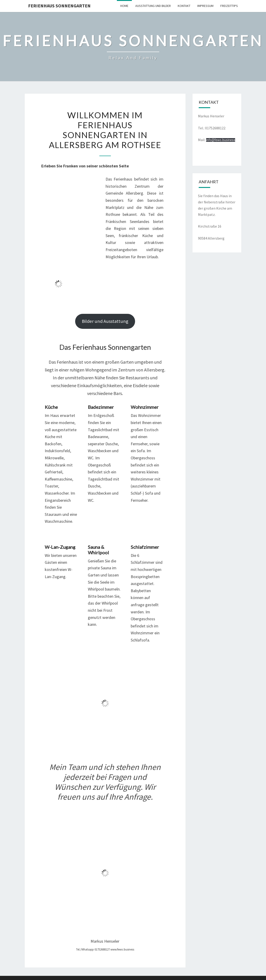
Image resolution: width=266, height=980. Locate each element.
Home (124, 6)
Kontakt (184, 6)
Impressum (205, 6)
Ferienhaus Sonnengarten (59, 6)
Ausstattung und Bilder (153, 6)
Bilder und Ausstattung (105, 321)
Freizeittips (229, 6)
